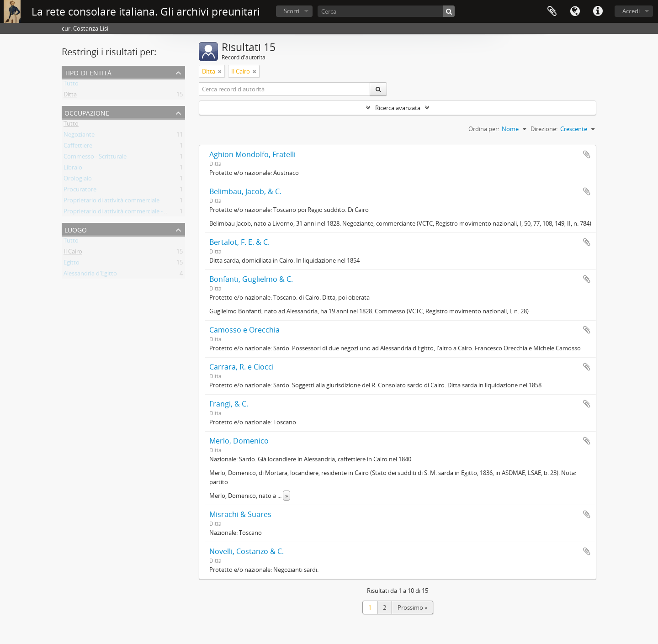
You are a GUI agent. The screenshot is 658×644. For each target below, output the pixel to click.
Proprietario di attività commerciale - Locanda (125, 213)
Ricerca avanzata (398, 108)
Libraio (73, 169)
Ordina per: (484, 129)
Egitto (72, 264)
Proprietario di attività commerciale (111, 202)
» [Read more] (287, 496)
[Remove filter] (220, 71)
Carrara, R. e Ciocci (241, 367)
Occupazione (87, 112)
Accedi (631, 11)
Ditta (70, 96)
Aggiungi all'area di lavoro (587, 154)
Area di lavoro (552, 11)
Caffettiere (78, 147)
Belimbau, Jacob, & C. (245, 191)
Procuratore (80, 191)
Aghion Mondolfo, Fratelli (252, 154)
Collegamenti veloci (598, 11)
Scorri (292, 11)
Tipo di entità (88, 72)
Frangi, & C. (229, 404)
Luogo (76, 229)
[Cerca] (386, 11)
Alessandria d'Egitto (90, 275)
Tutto (71, 85)
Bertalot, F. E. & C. (239, 242)
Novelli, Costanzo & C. (247, 551)
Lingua (575, 11)
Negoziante (79, 136)
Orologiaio (78, 180)
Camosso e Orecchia (244, 330)
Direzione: (544, 129)
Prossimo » (412, 607)
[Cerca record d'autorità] (285, 89)
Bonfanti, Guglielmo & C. (251, 279)
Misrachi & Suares (240, 514)
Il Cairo (73, 253)
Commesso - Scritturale (95, 158)
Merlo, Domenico (239, 441)
